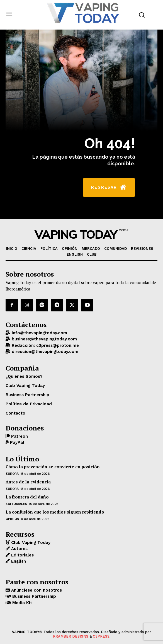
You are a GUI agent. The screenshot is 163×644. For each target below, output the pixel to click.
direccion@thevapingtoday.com (44, 352)
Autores (19, 549)
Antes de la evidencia (28, 482)
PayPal (16, 442)
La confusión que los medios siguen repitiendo (55, 512)
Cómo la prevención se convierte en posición (53, 467)
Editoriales (16, 504)
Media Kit (21, 603)
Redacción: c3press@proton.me (45, 345)
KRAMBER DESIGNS (71, 636)
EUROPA (12, 474)
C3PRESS (101, 636)
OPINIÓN (12, 519)
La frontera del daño (27, 497)
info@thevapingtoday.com (39, 333)
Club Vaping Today (30, 543)
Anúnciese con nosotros (36, 590)
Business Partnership (33, 596)
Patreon (19, 436)
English (18, 561)
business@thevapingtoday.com (44, 339)
